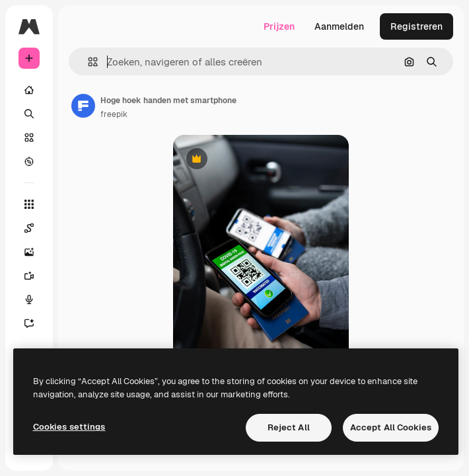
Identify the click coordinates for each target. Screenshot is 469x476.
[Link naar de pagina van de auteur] (83, 106)
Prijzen (279, 26)
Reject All (289, 427)
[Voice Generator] (36, 299)
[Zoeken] (29, 114)
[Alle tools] (29, 204)
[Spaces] (36, 228)
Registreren (416, 26)
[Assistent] (36, 323)
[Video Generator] (36, 276)
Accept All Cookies (391, 427)
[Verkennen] (29, 161)
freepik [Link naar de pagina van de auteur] (114, 114)
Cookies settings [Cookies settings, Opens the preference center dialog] (69, 427)
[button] (88, 62)
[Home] (29, 90)
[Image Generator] (36, 252)
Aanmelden (339, 26)
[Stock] (29, 138)
